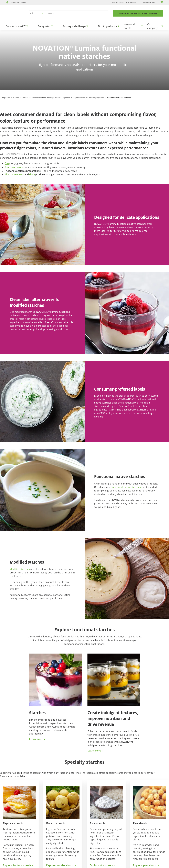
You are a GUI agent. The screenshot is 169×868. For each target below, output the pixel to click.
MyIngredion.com (149, 2)
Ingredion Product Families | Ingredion (89, 98)
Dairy (8, 163)
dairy (32, 175)
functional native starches (126, 487)
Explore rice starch (103, 865)
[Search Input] (77, 13)
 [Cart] (162, 2)
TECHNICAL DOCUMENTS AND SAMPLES (138, 13)
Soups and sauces (14, 167)
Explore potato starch (61, 865)
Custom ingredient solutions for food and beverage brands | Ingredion (41, 98)
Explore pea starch (146, 865)
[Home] (14, 17)
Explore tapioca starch (18, 865)
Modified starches (20, 569)
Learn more (37, 739)
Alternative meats (14, 175)
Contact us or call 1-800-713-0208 (124, 2)
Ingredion (6, 98)
